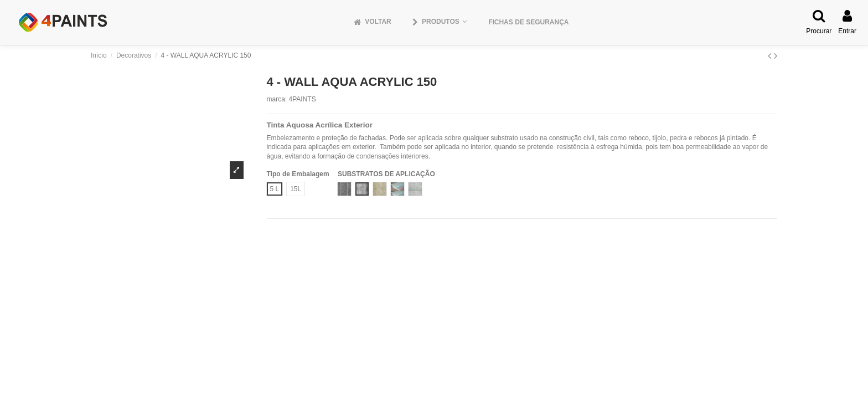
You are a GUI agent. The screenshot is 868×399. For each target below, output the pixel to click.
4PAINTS (303, 99)
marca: (277, 99)
